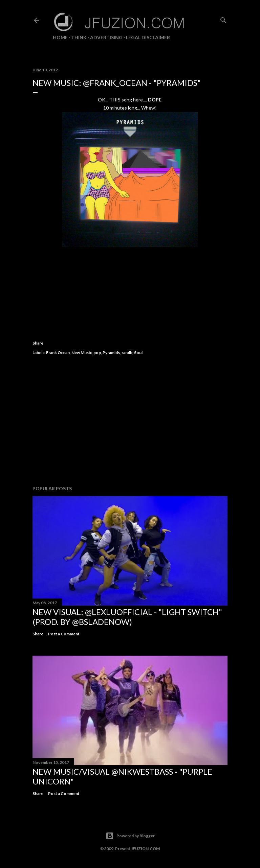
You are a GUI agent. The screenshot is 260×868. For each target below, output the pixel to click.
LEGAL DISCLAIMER (148, 37)
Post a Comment (64, 634)
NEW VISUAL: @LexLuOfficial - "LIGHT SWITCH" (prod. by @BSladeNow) (127, 617)
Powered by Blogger (130, 836)
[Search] (223, 19)
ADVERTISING (106, 37)
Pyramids (111, 353)
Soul (138, 353)
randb (127, 353)
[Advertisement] (130, 421)
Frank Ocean (58, 353)
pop (97, 353)
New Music (82, 353)
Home (60, 37)
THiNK (79, 37)
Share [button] (38, 343)
